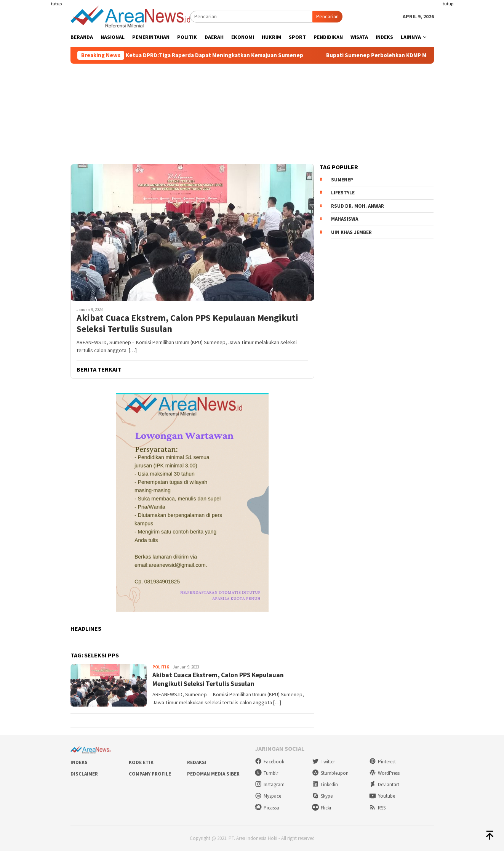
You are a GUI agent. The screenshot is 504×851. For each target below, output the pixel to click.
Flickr (322, 808)
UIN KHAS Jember (351, 232)
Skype (322, 796)
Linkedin (325, 784)
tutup (56, 4)
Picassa (267, 808)
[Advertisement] (41, 139)
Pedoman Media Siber (213, 774)
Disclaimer (84, 774)
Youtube (382, 796)
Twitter (323, 762)
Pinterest (382, 762)
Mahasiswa (345, 219)
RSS (377, 808)
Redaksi (197, 762)
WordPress (384, 773)
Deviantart (384, 784)
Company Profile (150, 774)
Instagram (270, 784)
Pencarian (327, 16)
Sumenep (342, 180)
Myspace (268, 796)
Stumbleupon (330, 773)
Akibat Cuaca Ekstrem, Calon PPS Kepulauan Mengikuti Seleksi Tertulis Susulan (187, 324)
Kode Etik (141, 762)
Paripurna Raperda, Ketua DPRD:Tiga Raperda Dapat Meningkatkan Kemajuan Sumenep (200, 55)
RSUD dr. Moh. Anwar (358, 206)
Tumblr (266, 773)
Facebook (270, 762)
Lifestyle (343, 193)
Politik (161, 667)
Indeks (79, 762)
